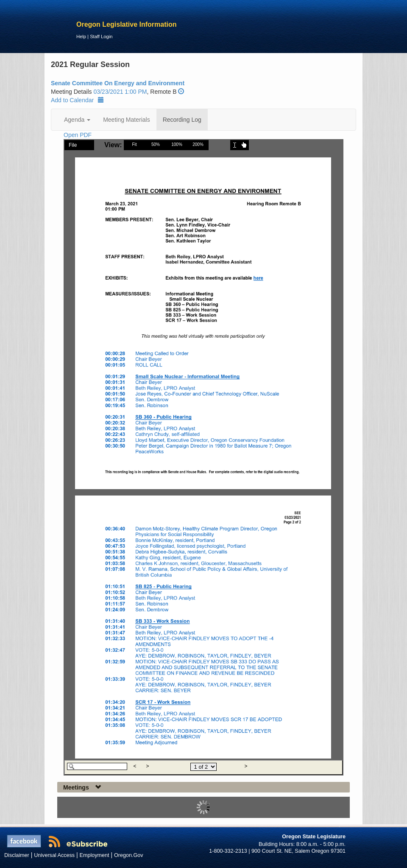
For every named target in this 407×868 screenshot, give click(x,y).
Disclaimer (17, 855)
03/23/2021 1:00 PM (120, 92)
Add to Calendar (77, 100)
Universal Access (54, 855)
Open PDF (78, 135)
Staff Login (101, 36)
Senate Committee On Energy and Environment (118, 83)
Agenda (77, 120)
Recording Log (182, 120)
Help (81, 36)
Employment (95, 855)
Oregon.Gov (129, 855)
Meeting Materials (127, 120)
